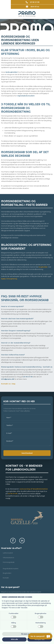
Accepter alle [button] (40, 639)
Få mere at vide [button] (27, 634)
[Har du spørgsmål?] (40, 636)
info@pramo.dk (8, 379)
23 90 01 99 (28, 377)
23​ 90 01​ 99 (13, 494)
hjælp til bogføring (9, 279)
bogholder (43, 267)
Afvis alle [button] (14, 639)
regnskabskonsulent (26, 96)
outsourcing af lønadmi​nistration (34, 489)
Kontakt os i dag (8, 384)
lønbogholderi (12, 72)
